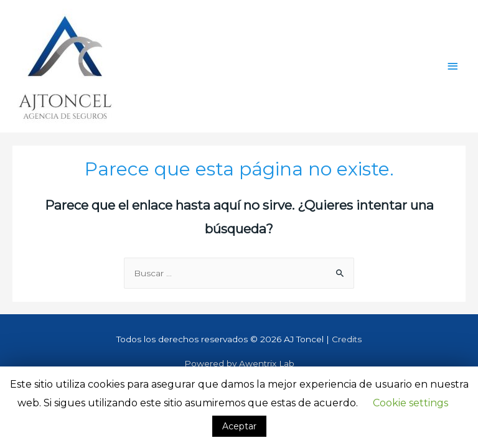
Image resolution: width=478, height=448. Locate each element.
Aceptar (239, 426)
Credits (347, 339)
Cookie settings (410, 403)
